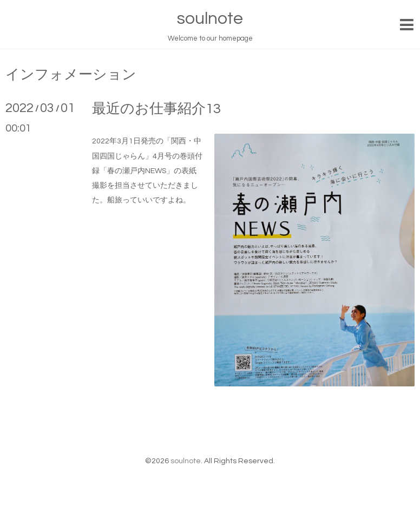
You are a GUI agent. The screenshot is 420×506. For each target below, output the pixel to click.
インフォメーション (71, 75)
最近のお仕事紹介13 (156, 109)
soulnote (210, 19)
